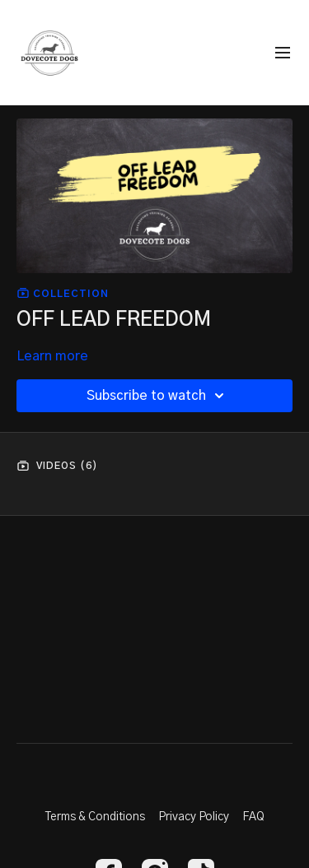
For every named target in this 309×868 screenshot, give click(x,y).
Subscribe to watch (158, 396)
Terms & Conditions (95, 817)
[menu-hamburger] (283, 53)
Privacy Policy (194, 817)
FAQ (253, 817)
